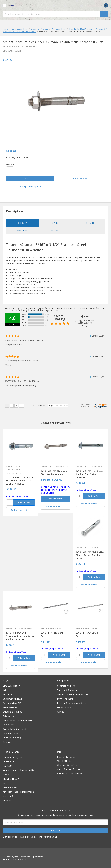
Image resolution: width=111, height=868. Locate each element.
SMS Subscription (11, 686)
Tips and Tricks (11, 733)
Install (55, 231)
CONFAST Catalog (12, 738)
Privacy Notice (10, 716)
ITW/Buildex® (10, 787)
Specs (55, 223)
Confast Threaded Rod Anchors (73, 694)
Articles (7, 690)
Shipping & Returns (13, 712)
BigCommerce (37, 857)
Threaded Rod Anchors (69, 690)
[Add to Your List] (21, 510)
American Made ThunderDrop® (19, 792)
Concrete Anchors (66, 686)
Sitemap (7, 742)
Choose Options (55, 499)
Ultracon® (8, 796)
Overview (22, 223)
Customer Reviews (13, 699)
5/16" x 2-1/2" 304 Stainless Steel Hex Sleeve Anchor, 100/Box (20, 636)
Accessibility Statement (15, 729)
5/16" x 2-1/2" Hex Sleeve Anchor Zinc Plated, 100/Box (90, 474)
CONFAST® (9, 761)
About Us (8, 694)
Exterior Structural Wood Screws (73, 703)
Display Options (39, 405)
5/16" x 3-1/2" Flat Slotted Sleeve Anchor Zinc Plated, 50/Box (90, 555)
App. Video (23, 231)
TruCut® (7, 766)
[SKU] (10, 503)
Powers (7, 774)
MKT (5, 783)
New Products (64, 707)
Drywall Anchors (65, 699)
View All (7, 800)
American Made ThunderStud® (18, 770)
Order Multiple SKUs (13, 703)
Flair (16, 857)
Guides (61, 712)
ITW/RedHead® (11, 779)
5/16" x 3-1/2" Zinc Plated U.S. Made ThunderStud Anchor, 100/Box (20, 481)
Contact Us (9, 725)
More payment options (30, 186)
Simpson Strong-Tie (13, 757)
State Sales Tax (11, 707)
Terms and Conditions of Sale (18, 720)
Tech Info (88, 223)
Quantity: (10, 164)
